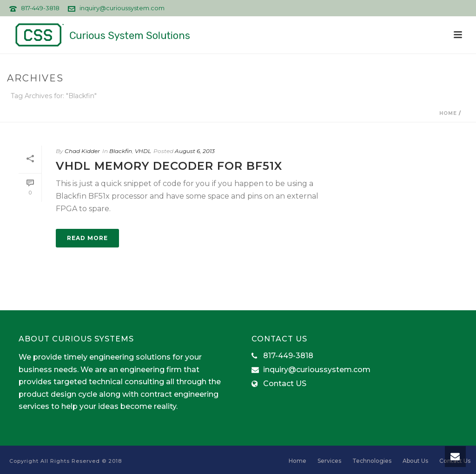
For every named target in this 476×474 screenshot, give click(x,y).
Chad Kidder (82, 151)
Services (329, 461)
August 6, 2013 (195, 151)
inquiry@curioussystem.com (122, 8)
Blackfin (121, 151)
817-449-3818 (40, 8)
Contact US (285, 384)
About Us (415, 461)
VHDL (143, 151)
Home (448, 113)
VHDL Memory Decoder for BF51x (169, 166)
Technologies (372, 461)
